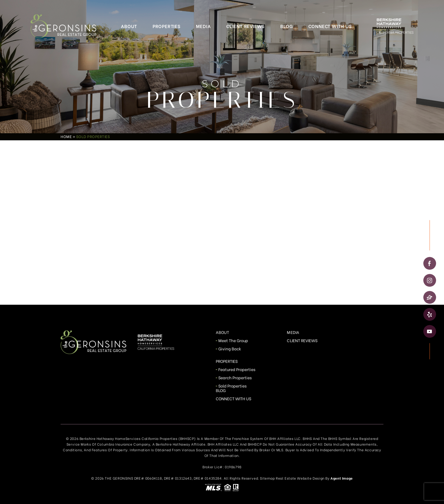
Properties (167, 26)
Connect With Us (330, 26)
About (129, 26)
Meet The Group (233, 340)
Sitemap (267, 478)
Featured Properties (237, 369)
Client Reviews (246, 26)
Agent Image (342, 478)
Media (203, 26)
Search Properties (235, 377)
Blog (287, 26)
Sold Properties (233, 386)
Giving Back (230, 349)
